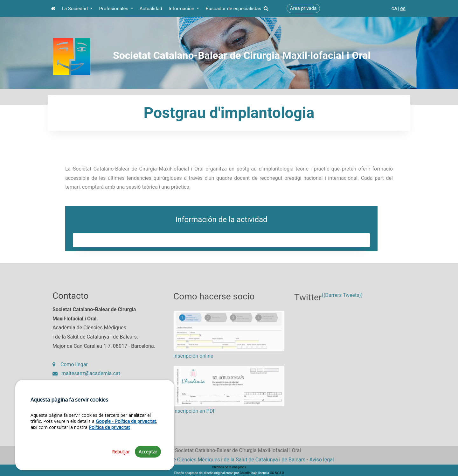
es (403, 8)
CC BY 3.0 (277, 473)
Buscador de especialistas (237, 9)
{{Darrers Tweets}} (342, 303)
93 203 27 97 (72, 387)
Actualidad (151, 9)
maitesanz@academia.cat (86, 378)
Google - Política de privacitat (126, 451)
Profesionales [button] (114, 9)
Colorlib (245, 473)
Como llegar (70, 368)
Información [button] (182, 9)
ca (394, 8)
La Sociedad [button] (75, 9)
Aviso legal (322, 460)
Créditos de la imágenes (229, 467)
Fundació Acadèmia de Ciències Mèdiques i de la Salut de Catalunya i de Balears (215, 460)
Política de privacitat (109, 457)
